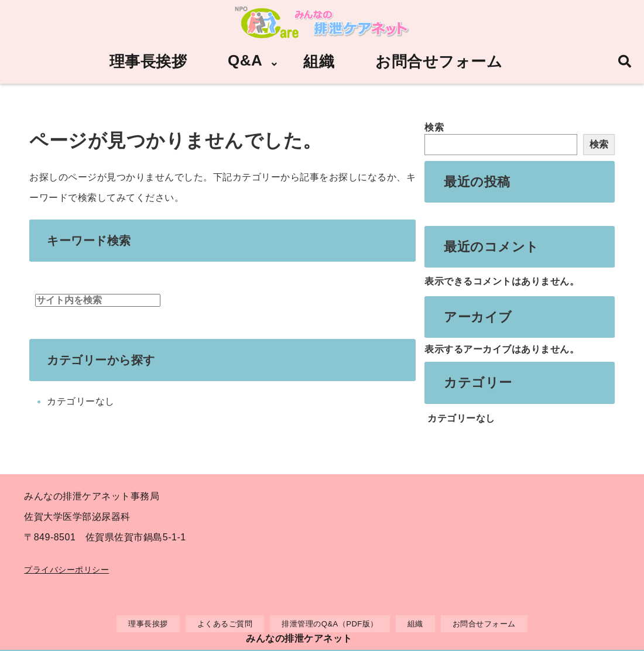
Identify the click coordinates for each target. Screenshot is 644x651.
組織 (319, 61)
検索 (434, 127)
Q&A (245, 60)
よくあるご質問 (225, 624)
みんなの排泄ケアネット (299, 638)
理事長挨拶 (148, 61)
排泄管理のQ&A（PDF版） (330, 624)
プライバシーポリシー (66, 570)
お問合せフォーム (439, 61)
